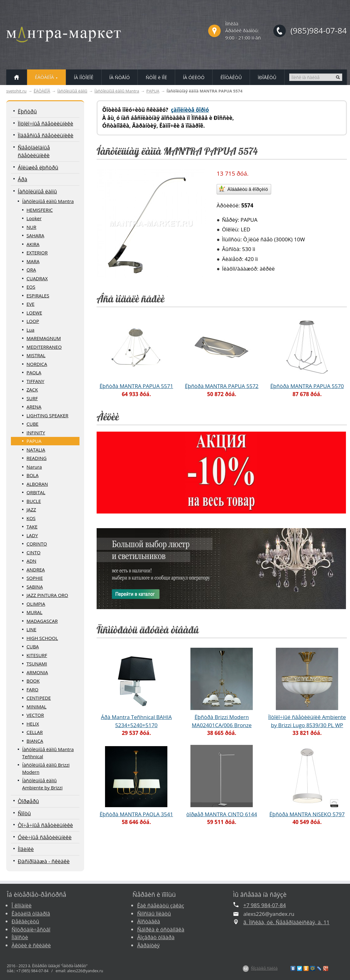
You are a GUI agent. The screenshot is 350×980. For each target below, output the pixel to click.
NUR (31, 227)
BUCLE (34, 501)
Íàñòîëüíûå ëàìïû (72, 91)
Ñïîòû (24, 813)
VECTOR (35, 715)
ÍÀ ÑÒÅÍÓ (120, 77)
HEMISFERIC (40, 210)
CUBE (32, 424)
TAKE (32, 527)
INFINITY (36, 433)
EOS (31, 287)
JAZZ (31, 509)
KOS (31, 518)
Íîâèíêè (26, 849)
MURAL (34, 612)
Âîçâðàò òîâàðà (156, 937)
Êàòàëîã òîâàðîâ (31, 914)
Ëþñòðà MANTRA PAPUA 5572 (222, 386)
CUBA (33, 646)
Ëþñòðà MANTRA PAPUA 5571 (136, 386)
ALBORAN (37, 484)
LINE (31, 629)
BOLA (33, 475)
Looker (34, 218)
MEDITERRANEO (44, 347)
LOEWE (34, 313)
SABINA (35, 587)
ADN (31, 561)
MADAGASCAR (42, 621)
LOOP (33, 321)
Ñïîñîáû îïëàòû (154, 914)
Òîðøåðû (28, 801)
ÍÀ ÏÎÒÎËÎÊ (84, 77)
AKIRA (33, 244)
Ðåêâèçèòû (25, 921)
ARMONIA (37, 672)
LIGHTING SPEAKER (47, 415)
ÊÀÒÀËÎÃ (42, 91)
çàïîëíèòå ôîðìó (190, 110)
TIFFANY (35, 381)
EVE (31, 304)
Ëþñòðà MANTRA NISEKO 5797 (307, 814)
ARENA (34, 407)
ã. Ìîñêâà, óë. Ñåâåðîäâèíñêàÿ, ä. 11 (287, 922)
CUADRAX (37, 278)
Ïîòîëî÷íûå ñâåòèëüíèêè (46, 123)
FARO (32, 689)
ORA (31, 270)
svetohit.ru (16, 91)
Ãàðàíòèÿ (148, 945)
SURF (32, 398)
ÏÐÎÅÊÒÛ (267, 77)
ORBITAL (36, 492)
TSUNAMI (37, 664)
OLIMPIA (36, 604)
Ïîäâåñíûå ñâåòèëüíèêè (46, 135)
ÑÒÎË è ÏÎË (156, 77)
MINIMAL (36, 707)
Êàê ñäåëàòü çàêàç (161, 905)
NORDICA (37, 364)
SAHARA (35, 235)
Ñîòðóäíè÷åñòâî (31, 929)
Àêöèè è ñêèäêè (31, 945)
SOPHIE (35, 578)
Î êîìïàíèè (22, 905)
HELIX (33, 724)
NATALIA (36, 450)
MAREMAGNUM (44, 338)
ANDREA (36, 570)
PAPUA (153, 91)
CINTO (34, 552)
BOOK (33, 681)
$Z (246, 968)
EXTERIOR (37, 253)
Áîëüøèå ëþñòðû (38, 167)
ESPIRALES (38, 296)
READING (36, 458)
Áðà (22, 179)
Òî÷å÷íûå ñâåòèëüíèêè (45, 825)
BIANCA (35, 741)
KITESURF (37, 655)
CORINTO (37, 544)
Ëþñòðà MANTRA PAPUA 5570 (307, 386)
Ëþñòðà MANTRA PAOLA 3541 (137, 814)
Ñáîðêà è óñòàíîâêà (161, 929)
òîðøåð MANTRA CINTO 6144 (222, 814)
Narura (34, 467)
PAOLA (34, 372)
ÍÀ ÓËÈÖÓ (194, 77)
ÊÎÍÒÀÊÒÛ (231, 77)
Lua (30, 330)
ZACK (32, 390)
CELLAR (35, 732)
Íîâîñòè (20, 937)
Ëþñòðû (27, 111)
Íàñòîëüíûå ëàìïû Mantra (117, 91)
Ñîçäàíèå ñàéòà (264, 968)
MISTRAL (36, 355)
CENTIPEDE (39, 698)
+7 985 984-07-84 (265, 905)
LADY (32, 535)
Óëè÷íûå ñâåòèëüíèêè (45, 837)
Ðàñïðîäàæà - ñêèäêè (44, 861)
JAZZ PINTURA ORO (47, 595)
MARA (33, 261)
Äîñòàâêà (149, 921)
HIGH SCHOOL (42, 638)
